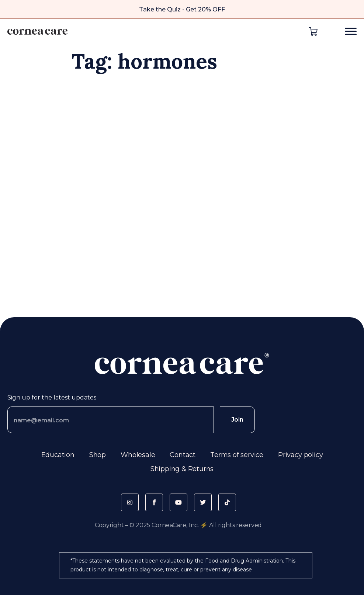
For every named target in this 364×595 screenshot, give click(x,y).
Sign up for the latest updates (52, 397)
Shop (98, 455)
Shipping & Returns (182, 469)
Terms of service (237, 455)
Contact (183, 455)
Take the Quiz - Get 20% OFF (182, 9)
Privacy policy (300, 455)
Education (58, 455)
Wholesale (138, 455)
